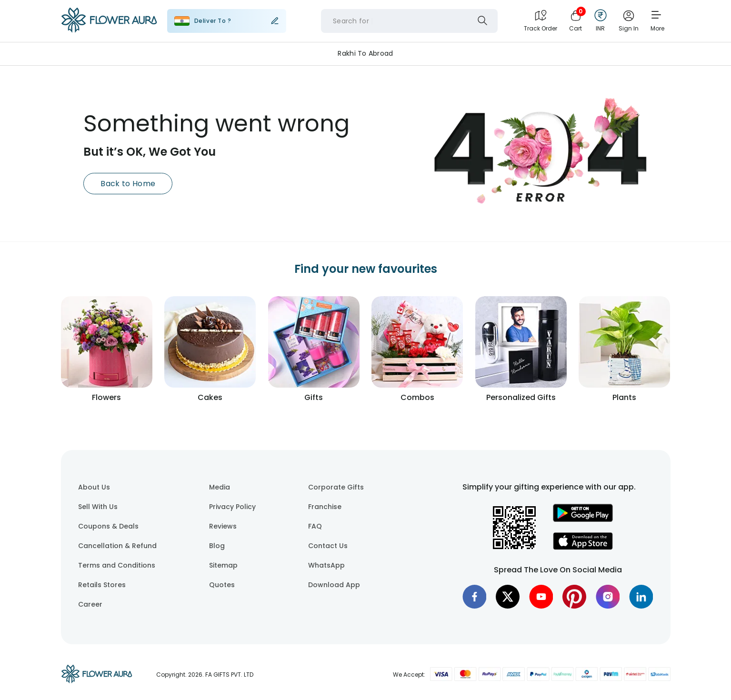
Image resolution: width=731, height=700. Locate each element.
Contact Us (328, 546)
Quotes (222, 585)
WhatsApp (326, 565)
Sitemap (223, 565)
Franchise (325, 507)
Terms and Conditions (117, 565)
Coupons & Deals (108, 526)
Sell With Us (98, 507)
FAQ (315, 526)
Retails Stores (102, 585)
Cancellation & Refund (117, 546)
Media (220, 487)
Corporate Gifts (336, 487)
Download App (334, 585)
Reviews (223, 526)
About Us (94, 487)
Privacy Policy (232, 507)
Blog (217, 546)
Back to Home (128, 184)
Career (90, 604)
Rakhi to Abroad (365, 53)
